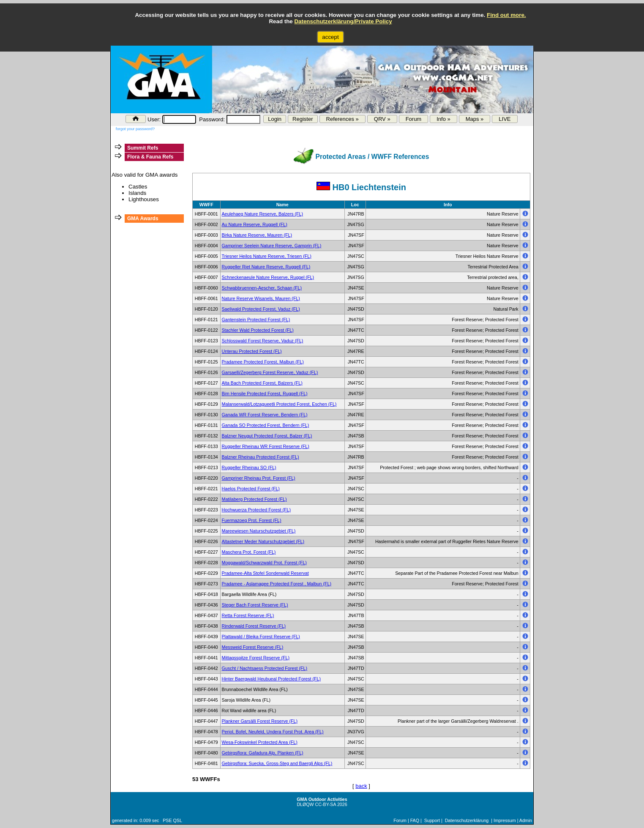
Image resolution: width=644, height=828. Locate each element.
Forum (414, 119)
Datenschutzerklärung (467, 820)
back (361, 786)
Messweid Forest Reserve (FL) (253, 647)
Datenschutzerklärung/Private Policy (343, 21)
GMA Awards (143, 219)
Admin (526, 820)
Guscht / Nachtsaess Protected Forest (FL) (265, 668)
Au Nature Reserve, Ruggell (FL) (255, 224)
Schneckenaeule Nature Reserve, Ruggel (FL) (268, 277)
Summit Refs (143, 148)
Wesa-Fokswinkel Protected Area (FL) (260, 742)
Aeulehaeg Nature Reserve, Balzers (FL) (263, 214)
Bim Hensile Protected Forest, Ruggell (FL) (265, 394)
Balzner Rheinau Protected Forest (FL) (261, 457)
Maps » (475, 119)
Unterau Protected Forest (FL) (252, 351)
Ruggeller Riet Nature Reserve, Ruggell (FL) (266, 267)
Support (432, 820)
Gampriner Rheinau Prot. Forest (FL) (259, 478)
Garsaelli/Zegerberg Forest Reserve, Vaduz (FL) (270, 372)
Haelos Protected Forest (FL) (251, 489)
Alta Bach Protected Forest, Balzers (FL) (262, 383)
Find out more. (506, 15)
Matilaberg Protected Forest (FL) (254, 499)
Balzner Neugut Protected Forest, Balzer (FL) (267, 436)
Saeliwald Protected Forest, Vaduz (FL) (261, 309)
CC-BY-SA (326, 804)
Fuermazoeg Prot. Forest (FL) (252, 520)
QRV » (382, 119)
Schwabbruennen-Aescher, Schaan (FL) (262, 288)
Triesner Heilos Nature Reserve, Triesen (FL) (267, 256)
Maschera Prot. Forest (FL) (249, 552)
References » (342, 119)
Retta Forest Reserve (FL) (248, 615)
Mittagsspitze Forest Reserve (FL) (256, 658)
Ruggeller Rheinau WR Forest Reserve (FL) (266, 446)
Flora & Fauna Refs (150, 157)
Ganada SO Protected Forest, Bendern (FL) (266, 425)
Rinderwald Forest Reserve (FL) (254, 626)
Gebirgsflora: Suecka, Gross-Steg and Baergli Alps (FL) (277, 763)
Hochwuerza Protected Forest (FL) (256, 510)
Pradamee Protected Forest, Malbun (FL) (263, 362)
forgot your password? (135, 129)
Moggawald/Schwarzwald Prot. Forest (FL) (264, 563)
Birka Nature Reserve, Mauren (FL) (257, 235)
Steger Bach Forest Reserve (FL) (255, 605)
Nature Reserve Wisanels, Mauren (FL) (261, 298)
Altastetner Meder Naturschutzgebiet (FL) (263, 541)
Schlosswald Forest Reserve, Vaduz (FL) (263, 341)
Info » (443, 119)
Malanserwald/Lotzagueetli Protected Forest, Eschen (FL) (279, 404)
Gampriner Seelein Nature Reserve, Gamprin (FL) (272, 246)
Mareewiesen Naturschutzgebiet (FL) (259, 531)
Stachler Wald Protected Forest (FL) (258, 330)
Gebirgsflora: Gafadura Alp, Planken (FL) (263, 753)
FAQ (415, 820)
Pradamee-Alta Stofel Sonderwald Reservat (265, 573)
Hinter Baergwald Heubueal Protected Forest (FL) (272, 679)
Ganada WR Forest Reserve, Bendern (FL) (265, 415)
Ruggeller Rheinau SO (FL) (249, 467)
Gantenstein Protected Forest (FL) (256, 320)
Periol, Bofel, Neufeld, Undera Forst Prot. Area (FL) (273, 732)
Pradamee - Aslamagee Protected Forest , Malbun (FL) (277, 584)
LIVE (505, 119)
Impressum (505, 820)
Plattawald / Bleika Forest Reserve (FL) (261, 637)
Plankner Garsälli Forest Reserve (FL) (260, 721)
